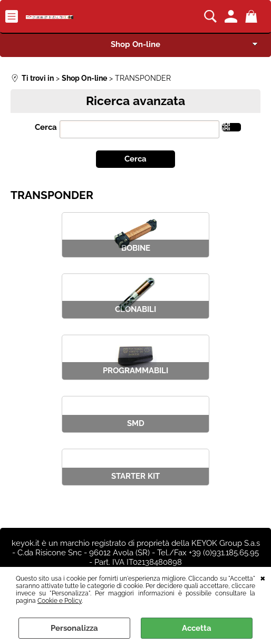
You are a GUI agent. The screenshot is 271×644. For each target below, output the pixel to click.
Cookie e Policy (60, 601)
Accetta (197, 628)
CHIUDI (263, 577)
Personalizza (74, 628)
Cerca (46, 127)
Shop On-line (135, 44)
